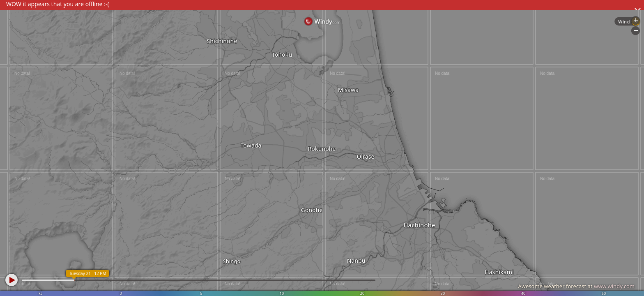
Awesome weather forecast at (576, 286)
